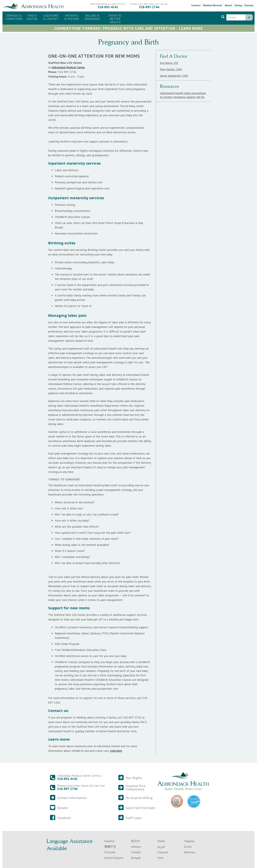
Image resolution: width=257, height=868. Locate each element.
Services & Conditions (14, 17)
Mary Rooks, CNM (171, 69)
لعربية (161, 847)
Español (109, 841)
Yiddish (136, 852)
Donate (249, 5)
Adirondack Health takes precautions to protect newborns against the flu (183, 95)
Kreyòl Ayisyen (114, 858)
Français (163, 852)
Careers (196, 5)
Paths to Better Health (115, 19)
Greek (188, 847)
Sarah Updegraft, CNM (174, 76)
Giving (238, 5)
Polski (161, 841)
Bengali (136, 858)
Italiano (136, 847)
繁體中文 (110, 847)
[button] (51, 17)
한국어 (135, 841)
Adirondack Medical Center (68, 67)
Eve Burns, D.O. (169, 63)
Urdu (161, 858)
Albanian (190, 852)
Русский (110, 852)
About (228, 5)
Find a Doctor (32, 17)
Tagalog (189, 841)
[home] (34, 6)
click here (116, 751)
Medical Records (213, 5)
